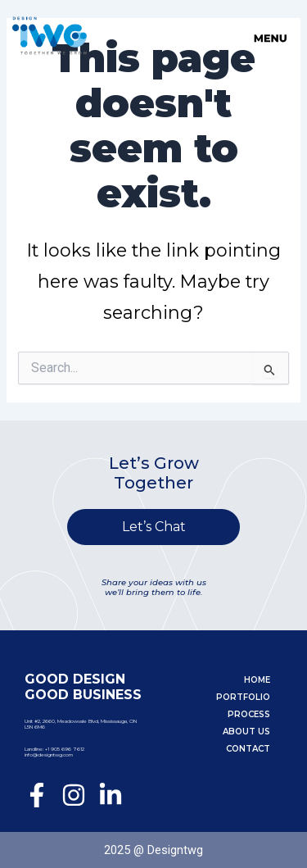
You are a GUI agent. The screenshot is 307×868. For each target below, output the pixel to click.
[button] (225, 32)
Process (249, 714)
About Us (246, 732)
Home (257, 680)
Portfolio (243, 697)
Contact (248, 749)
